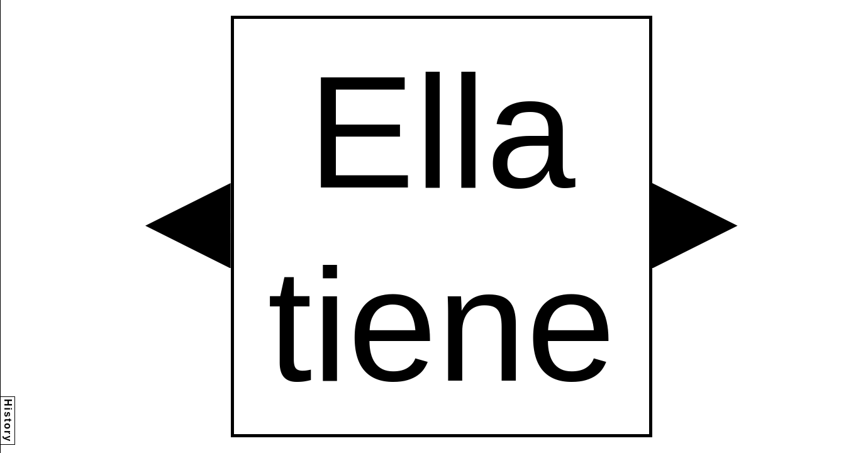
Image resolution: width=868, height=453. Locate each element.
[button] (188, 226)
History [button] (8, 421)
